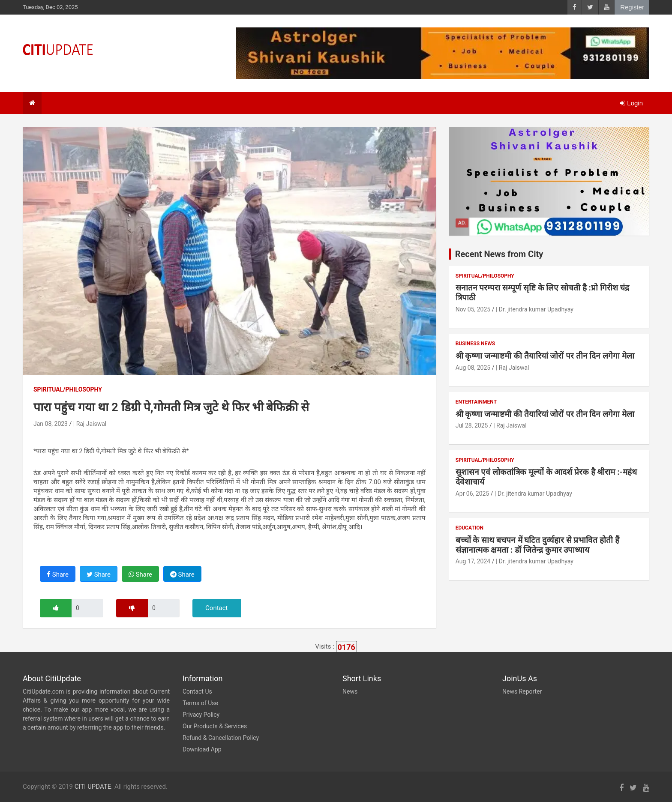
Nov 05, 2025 (473, 309)
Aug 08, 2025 (473, 368)
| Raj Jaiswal (90, 424)
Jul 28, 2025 (472, 425)
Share (58, 575)
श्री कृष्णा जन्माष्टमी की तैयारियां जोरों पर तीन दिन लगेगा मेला (545, 356)
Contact (216, 608)
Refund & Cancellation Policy (221, 738)
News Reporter (522, 691)
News (350, 691)
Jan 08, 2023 (51, 424)
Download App (202, 749)
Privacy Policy (201, 715)
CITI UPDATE (93, 787)
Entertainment (476, 402)
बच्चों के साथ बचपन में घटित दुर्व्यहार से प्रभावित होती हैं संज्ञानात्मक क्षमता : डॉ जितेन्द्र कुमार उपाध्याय (537, 545)
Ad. (462, 223)
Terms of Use (200, 703)
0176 (346, 647)
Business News (475, 344)
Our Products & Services (215, 726)
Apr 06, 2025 (472, 494)
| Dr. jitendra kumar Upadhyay (535, 309)
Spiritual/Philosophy (68, 389)
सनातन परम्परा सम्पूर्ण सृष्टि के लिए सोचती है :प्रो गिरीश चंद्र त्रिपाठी (543, 293)
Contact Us (197, 691)
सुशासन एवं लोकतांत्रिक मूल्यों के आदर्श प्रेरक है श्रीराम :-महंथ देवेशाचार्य (546, 477)
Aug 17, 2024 (473, 561)
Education (469, 528)
